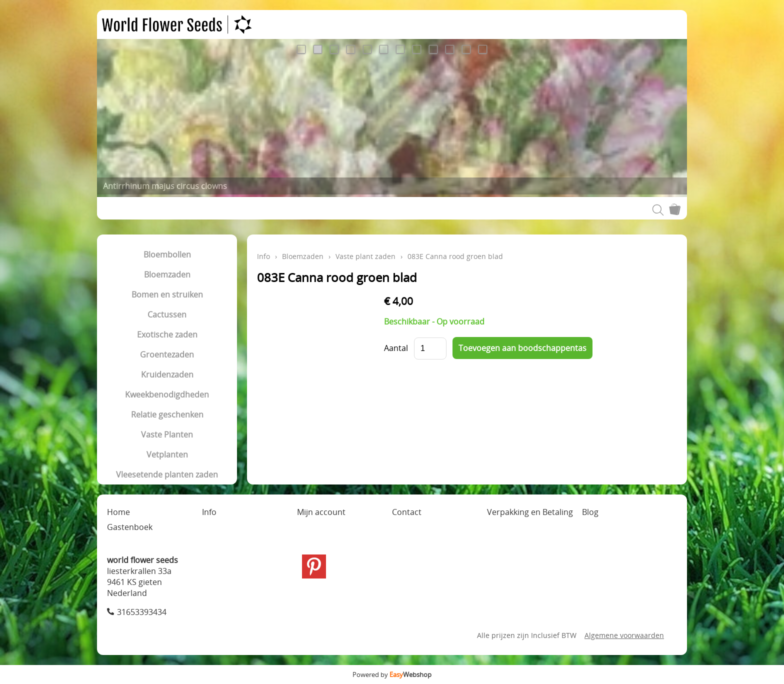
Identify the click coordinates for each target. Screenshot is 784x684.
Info (263, 256)
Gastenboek (130, 527)
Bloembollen (167, 254)
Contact (407, 512)
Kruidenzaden (167, 374)
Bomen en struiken (167, 294)
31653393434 (142, 612)
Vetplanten (167, 454)
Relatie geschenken (167, 414)
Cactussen (167, 314)
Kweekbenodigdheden (167, 394)
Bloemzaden (167, 274)
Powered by (392, 674)
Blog (590, 512)
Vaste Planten (167, 434)
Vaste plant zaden (365, 256)
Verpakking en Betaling (530, 512)
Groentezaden (167, 354)
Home (118, 512)
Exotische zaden (167, 334)
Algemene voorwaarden (624, 635)
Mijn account (321, 512)
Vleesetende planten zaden (167, 474)
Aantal (396, 348)
